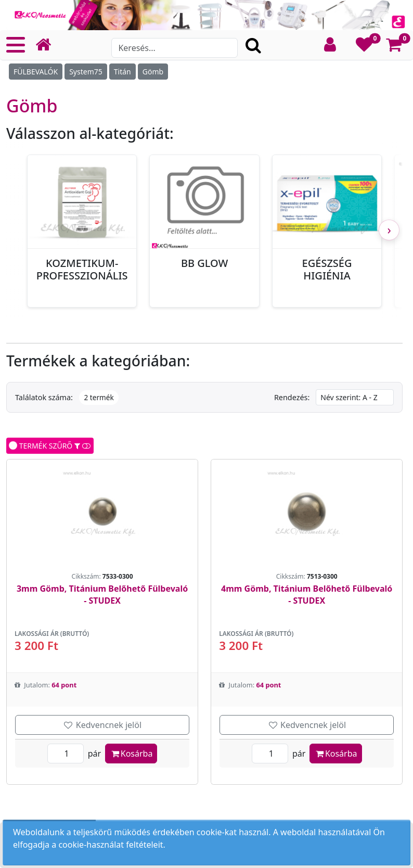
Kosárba (131, 754)
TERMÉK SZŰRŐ (50, 446)
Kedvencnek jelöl (102, 725)
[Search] (174, 48)
